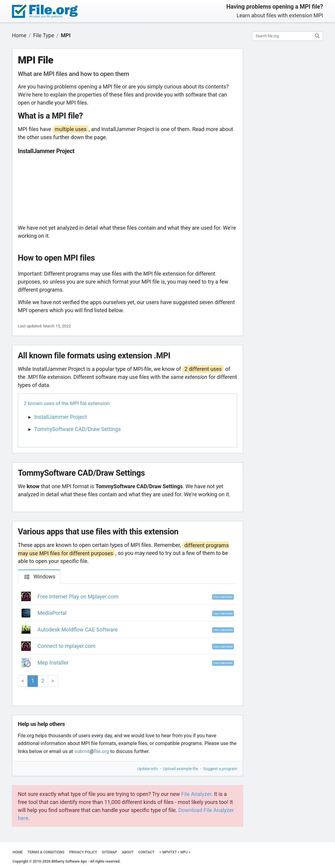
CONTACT (146, 852)
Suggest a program (220, 769)
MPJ (184, 852)
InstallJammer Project (61, 417)
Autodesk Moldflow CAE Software (78, 630)
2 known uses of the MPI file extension (67, 403)
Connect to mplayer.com (67, 646)
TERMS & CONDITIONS (46, 852)
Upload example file (180, 769)
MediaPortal (52, 613)
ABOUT (128, 852)
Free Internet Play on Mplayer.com (78, 596)
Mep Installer (53, 663)
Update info (148, 769)
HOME (18, 852)
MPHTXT (170, 852)
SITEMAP (109, 852)
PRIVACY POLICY (83, 852)
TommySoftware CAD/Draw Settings (78, 429)
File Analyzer (196, 794)
